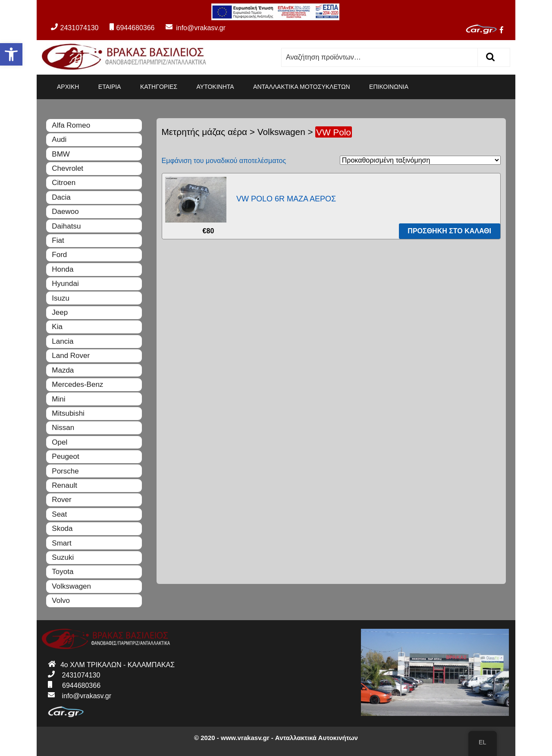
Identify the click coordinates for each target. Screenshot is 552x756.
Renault (64, 485)
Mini (58, 399)
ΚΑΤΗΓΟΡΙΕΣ (159, 87)
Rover (61, 500)
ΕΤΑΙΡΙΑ (110, 87)
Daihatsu (66, 226)
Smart (61, 543)
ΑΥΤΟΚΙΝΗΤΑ (215, 87)
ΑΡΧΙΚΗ (68, 87)
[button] (11, 54)
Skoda (62, 529)
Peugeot (65, 456)
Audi (59, 140)
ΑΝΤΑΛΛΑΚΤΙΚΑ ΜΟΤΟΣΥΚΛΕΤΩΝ (302, 87)
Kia (57, 327)
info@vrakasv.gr (191, 28)
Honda (63, 269)
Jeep (60, 312)
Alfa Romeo (71, 125)
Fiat (58, 240)
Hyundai (65, 284)
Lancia (63, 341)
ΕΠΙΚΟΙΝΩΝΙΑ (389, 87)
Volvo (61, 601)
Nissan (63, 428)
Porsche (65, 471)
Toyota (63, 572)
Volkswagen (281, 132)
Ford (59, 255)
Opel (60, 442)
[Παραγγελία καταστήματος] (420, 160)
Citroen (64, 183)
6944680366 (132, 28)
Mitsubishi (68, 413)
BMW (61, 154)
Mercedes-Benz (77, 384)
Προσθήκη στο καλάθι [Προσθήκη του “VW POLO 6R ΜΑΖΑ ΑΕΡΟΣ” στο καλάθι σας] (449, 231)
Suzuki (63, 557)
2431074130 (75, 28)
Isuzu (61, 298)
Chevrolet (67, 168)
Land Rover (71, 356)
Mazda (63, 370)
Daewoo (65, 212)
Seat (59, 514)
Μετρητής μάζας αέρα (205, 132)
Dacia (61, 197)
